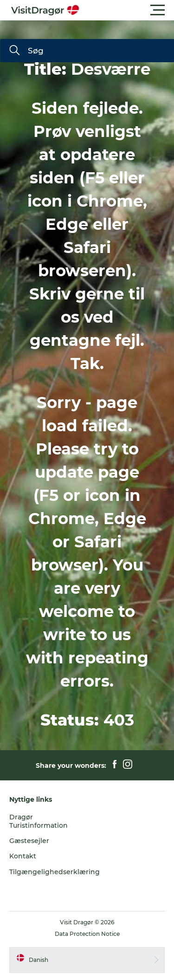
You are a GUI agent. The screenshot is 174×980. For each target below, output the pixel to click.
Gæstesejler (29, 841)
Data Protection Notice (87, 934)
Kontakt (23, 856)
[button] (129, 10)
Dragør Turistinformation (39, 821)
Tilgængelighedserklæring (55, 872)
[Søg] (14, 51)
